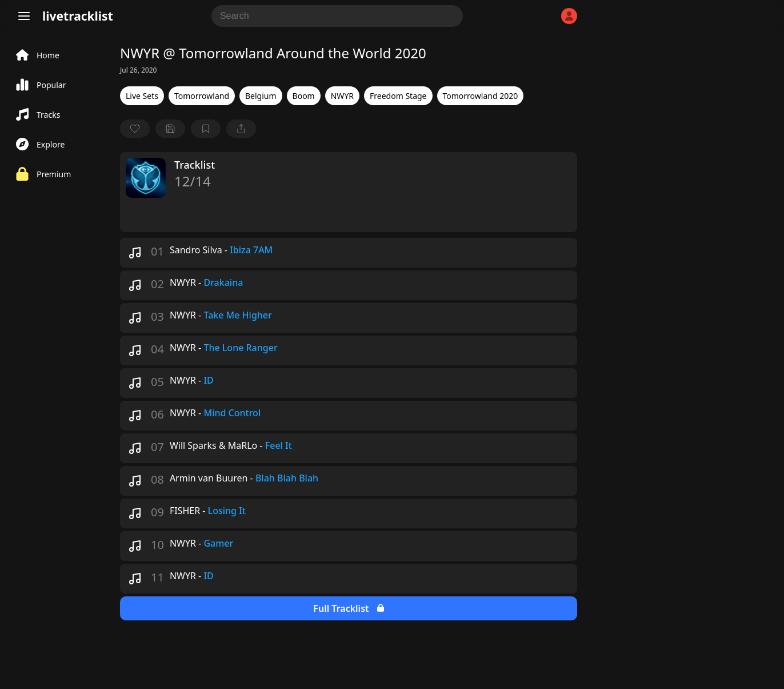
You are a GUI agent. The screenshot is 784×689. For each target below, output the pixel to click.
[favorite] (135, 129)
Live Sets (142, 96)
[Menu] (24, 16)
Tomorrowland (202, 96)
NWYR (342, 96)
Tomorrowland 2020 (481, 96)
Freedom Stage (398, 96)
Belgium (261, 96)
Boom (304, 96)
